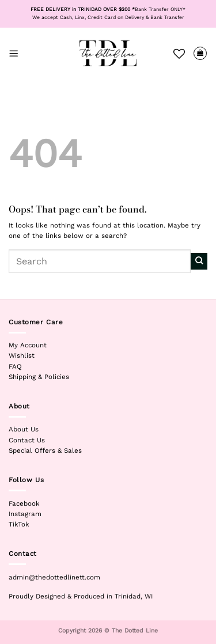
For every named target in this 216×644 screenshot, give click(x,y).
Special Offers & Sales (45, 450)
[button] (14, 53)
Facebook (24, 503)
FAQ (15, 366)
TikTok (19, 524)
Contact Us (27, 440)
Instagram (25, 514)
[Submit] (199, 261)
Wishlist (22, 355)
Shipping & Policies (39, 377)
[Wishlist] (179, 54)
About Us (24, 429)
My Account (28, 345)
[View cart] (200, 53)
